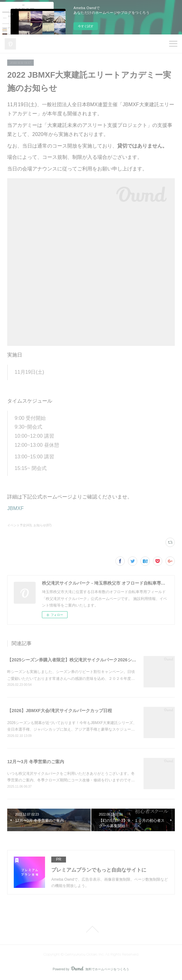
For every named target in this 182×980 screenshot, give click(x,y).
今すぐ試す (86, 26)
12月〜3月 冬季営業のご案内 (35, 762)
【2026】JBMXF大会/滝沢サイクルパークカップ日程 (59, 711)
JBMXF (15, 508)
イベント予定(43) (19, 525)
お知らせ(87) (43, 525)
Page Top (91, 929)
